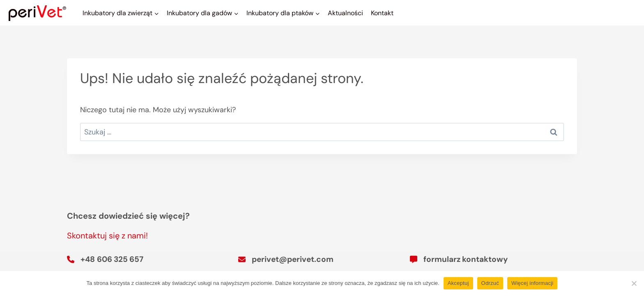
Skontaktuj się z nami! (107, 236)
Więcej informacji (532, 283)
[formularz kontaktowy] (459, 259)
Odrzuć (490, 283)
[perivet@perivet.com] (286, 259)
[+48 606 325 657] (105, 259)
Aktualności (345, 13)
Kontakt (382, 13)
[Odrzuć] (634, 283)
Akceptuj (458, 283)
